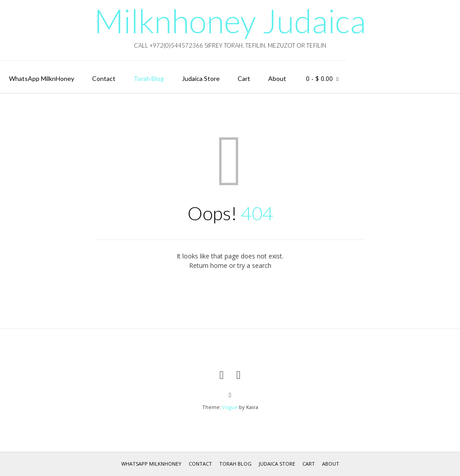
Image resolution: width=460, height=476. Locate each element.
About (277, 78)
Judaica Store (201, 78)
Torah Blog (149, 78)
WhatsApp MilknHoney (42, 78)
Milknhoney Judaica (230, 21)
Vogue (230, 407)
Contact (104, 78)
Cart (244, 78)
